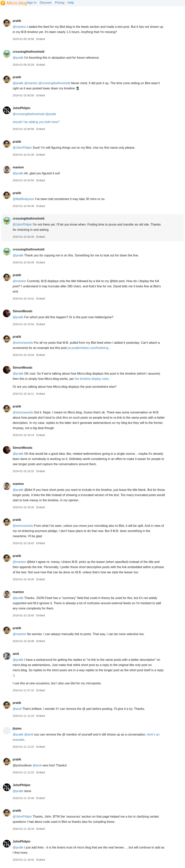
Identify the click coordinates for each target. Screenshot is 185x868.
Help (71, 3)
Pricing (60, 3)
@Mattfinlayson (23, 199)
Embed (40, 39)
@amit (17, 709)
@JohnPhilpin (22, 148)
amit (16, 654)
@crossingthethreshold (54, 83)
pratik (17, 21)
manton (18, 167)
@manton (19, 27)
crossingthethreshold (28, 52)
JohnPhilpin (21, 108)
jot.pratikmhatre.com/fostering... (89, 348)
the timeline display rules (92, 379)
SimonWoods (22, 311)
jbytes (17, 728)
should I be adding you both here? (36, 122)
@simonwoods (23, 343)
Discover (46, 3)
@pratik (18, 58)
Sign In (32, 3)
